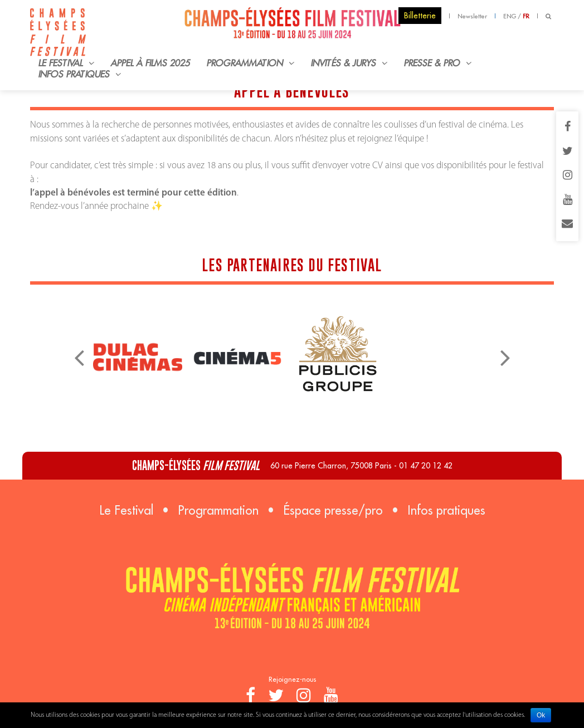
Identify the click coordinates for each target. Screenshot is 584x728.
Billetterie (420, 16)
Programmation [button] (250, 63)
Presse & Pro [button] (437, 63)
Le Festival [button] (66, 63)
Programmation (218, 510)
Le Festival (126, 510)
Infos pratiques (446, 510)
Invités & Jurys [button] (349, 63)
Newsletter (472, 16)
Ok (541, 715)
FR (526, 16)
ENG (510, 16)
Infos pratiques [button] (79, 74)
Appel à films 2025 (150, 63)
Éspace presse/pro (333, 510)
